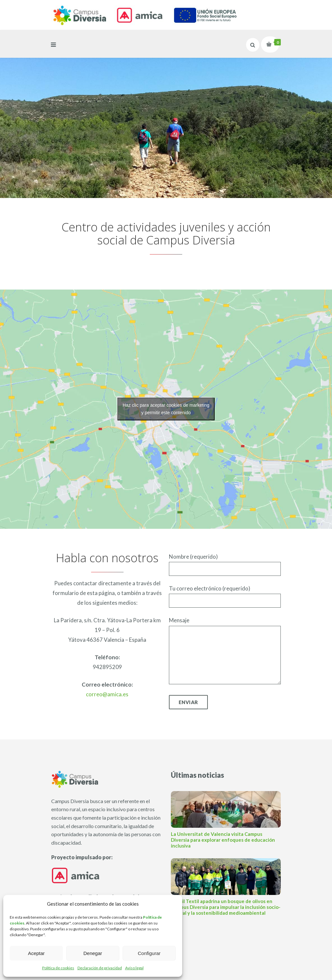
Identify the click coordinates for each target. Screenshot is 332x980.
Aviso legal (134, 968)
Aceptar (36, 953)
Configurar (149, 953)
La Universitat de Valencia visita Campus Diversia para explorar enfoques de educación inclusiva (223, 840)
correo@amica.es (107, 694)
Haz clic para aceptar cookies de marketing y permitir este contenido (166, 409)
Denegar (93, 953)
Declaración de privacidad (100, 968)
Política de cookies (58, 968)
